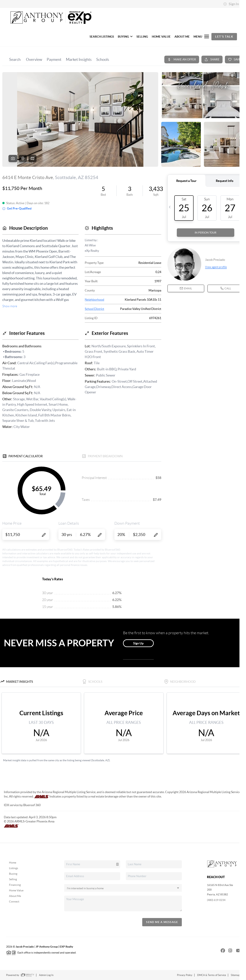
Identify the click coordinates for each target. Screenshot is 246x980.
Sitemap (235, 975)
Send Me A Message (162, 922)
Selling (13, 879)
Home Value (16, 890)
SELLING (142, 37)
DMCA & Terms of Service (212, 975)
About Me (15, 896)
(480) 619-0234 (216, 900)
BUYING (125, 37)
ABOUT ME (182, 37)
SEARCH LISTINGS (102, 37)
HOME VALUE (161, 37)
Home (13, 863)
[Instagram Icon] (228, 950)
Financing (15, 885)
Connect (14, 902)
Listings (14, 868)
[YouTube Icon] (236, 950)
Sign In (231, 4)
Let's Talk (224, 37)
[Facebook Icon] (221, 950)
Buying (13, 874)
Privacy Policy (185, 975)
